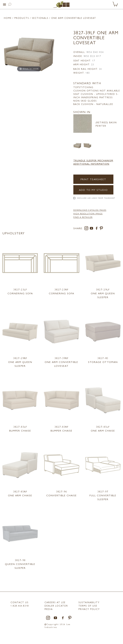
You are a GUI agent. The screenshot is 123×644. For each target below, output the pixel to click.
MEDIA (49, 609)
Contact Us (20, 602)
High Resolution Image (88, 214)
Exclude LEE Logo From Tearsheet (96, 198)
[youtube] (92, 229)
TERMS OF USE (88, 606)
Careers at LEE (55, 602)
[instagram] (87, 229)
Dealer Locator (56, 606)
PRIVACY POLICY (89, 609)
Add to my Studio (93, 190)
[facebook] (97, 229)
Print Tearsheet (93, 179)
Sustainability (89, 602)
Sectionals (40, 18)
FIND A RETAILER (83, 217)
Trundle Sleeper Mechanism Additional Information (93, 162)
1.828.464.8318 (20, 606)
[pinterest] (101, 229)
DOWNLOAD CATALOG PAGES (90, 210)
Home (8, 18)
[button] (4, 5)
